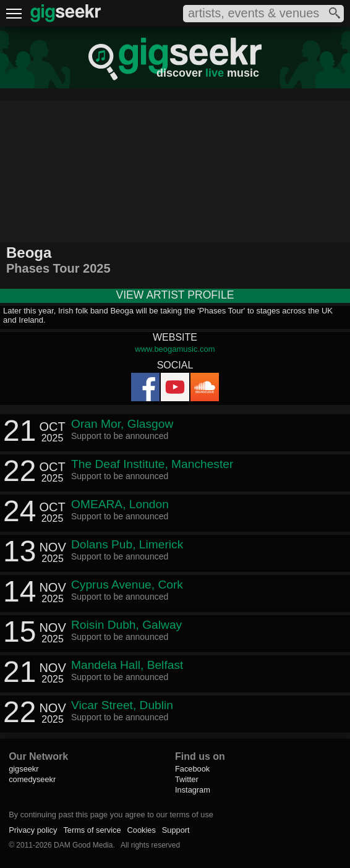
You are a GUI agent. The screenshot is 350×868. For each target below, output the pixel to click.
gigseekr (23, 769)
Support (176, 830)
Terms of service (92, 830)
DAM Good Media (83, 845)
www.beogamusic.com (175, 349)
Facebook (192, 769)
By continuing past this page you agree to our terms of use (111, 815)
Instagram (193, 790)
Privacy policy (33, 830)
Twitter (187, 779)
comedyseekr (32, 779)
